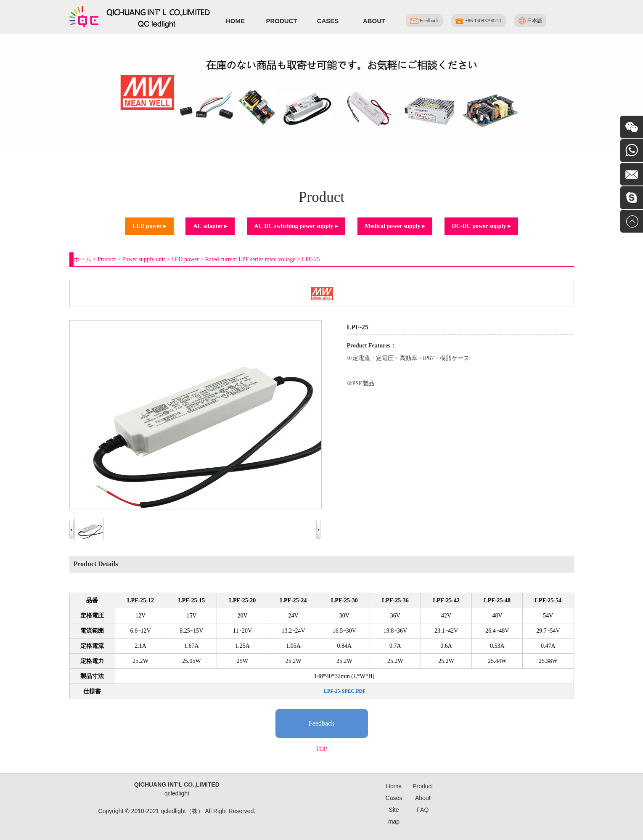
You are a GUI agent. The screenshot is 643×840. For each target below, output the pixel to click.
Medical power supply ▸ (395, 226)
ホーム (82, 259)
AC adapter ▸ (210, 226)
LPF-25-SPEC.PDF (345, 691)
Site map (394, 816)
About (374, 21)
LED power (185, 259)
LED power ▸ (149, 226)
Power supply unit (143, 259)
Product (281, 21)
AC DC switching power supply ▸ (296, 226)
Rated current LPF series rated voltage (250, 259)
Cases (328, 21)
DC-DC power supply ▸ (481, 226)
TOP (321, 749)
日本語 (530, 21)
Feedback (425, 21)
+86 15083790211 (478, 21)
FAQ (423, 810)
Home (235, 21)
